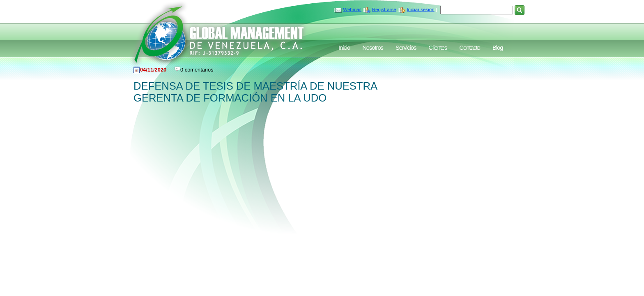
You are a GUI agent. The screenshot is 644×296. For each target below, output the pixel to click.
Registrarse (384, 9)
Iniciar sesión (420, 9)
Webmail (352, 9)
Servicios (406, 48)
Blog (498, 48)
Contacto (470, 48)
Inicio (344, 48)
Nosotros (373, 48)
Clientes (438, 48)
